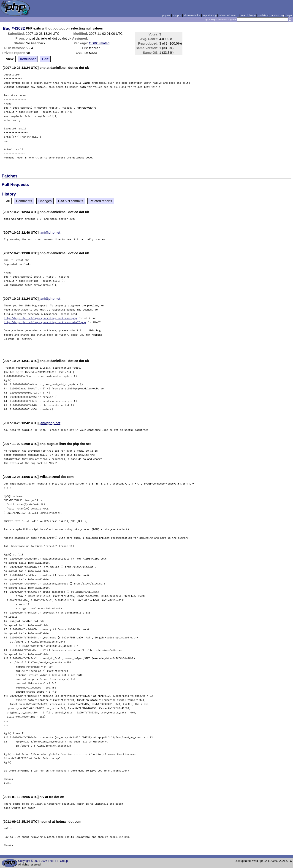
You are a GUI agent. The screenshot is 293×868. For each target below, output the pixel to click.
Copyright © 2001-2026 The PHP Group (43, 861)
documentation (192, 15)
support (177, 15)
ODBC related (99, 43)
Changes (45, 201)
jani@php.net (50, 233)
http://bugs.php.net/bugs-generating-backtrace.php (40, 318)
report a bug (210, 15)
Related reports (101, 201)
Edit (45, 59)
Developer (28, 59)
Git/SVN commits (71, 201)
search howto (248, 15)
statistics (263, 15)
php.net (166, 15)
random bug (277, 15)
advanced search (229, 15)
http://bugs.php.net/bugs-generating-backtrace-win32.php (45, 322)
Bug (7, 28)
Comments (24, 201)
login (289, 15)
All (8, 201)
